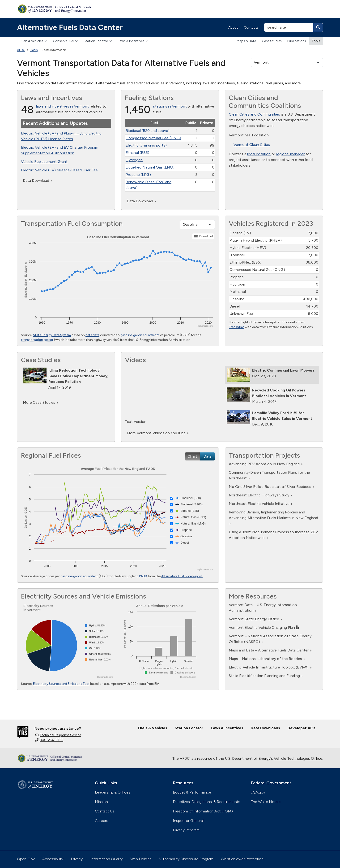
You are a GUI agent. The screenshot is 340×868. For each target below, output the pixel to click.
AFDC (21, 50)
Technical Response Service (58, 735)
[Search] (318, 27)
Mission (101, 802)
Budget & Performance (192, 792)
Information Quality (106, 859)
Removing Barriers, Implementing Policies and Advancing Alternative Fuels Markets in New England (273, 517)
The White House (266, 802)
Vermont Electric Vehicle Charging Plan (264, 627)
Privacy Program (186, 830)
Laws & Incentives (133, 41)
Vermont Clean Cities (252, 145)
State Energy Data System (52, 335)
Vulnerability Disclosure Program (186, 859)
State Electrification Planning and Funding (266, 676)
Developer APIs (302, 728)
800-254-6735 (49, 740)
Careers (102, 821)
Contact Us (105, 811)
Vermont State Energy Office (255, 619)
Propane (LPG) (138, 175)
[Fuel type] (197, 225)
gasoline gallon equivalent (79, 576)
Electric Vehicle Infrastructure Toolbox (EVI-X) (270, 667)
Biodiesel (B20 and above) (148, 131)
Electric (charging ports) (146, 145)
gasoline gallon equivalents (140, 335)
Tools (316, 41)
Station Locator (98, 41)
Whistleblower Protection (242, 859)
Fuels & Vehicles (34, 41)
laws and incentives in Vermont (62, 106)
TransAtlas (236, 327)
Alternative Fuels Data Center (70, 27)
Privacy (77, 859)
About (233, 28)
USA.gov (258, 792)
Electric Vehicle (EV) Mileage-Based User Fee (59, 170)
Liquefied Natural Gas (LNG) (150, 167)
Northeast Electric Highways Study (260, 495)
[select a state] (287, 62)
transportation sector (37, 340)
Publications (297, 41)
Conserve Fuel (65, 41)
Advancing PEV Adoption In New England (266, 464)
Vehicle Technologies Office (298, 758)
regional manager (290, 154)
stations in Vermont (170, 106)
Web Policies (141, 859)
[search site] (289, 27)
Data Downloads (265, 728)
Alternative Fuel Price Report (182, 576)
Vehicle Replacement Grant (44, 162)
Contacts (251, 28)
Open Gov (26, 859)
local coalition (259, 154)
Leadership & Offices (113, 792)
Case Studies (272, 41)
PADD (143, 576)
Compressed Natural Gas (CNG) (153, 138)
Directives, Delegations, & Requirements (206, 802)
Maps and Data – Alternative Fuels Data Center (270, 650)
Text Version (136, 422)
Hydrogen (134, 160)
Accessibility (53, 859)
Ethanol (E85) (137, 153)
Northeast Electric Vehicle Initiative (261, 504)
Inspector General (188, 821)
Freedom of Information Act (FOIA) (203, 811)
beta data (92, 335)
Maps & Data (246, 41)
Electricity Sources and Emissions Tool (61, 684)
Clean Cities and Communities (254, 114)
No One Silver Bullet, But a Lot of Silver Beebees (271, 487)
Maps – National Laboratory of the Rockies (267, 659)
